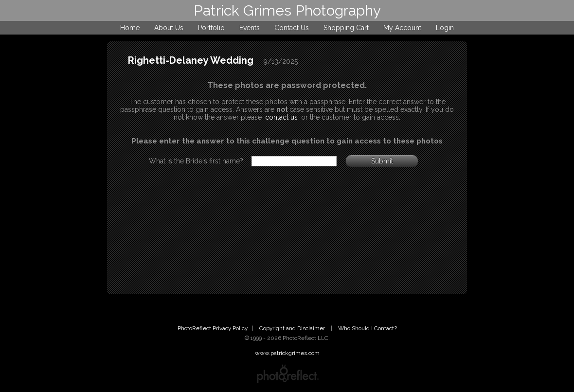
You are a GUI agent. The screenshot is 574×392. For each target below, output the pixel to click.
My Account (402, 28)
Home (130, 28)
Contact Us (292, 28)
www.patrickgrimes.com (287, 353)
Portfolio (211, 28)
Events (250, 28)
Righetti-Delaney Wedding (191, 60)
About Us (169, 28)
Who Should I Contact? (368, 328)
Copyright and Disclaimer (293, 328)
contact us (281, 117)
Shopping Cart (346, 28)
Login (445, 28)
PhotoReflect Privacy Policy (213, 328)
